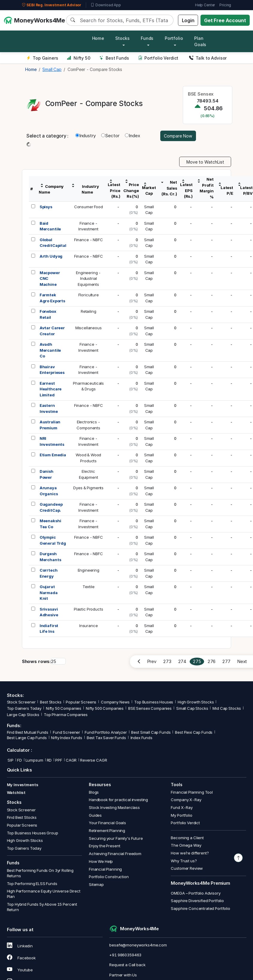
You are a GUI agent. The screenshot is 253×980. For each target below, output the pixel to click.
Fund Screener (66, 732)
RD (49, 760)
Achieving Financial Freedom (115, 854)
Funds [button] (147, 38)
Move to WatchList (205, 162)
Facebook (21, 958)
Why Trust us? (184, 861)
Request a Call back (127, 965)
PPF (59, 760)
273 (167, 661)
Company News (115, 702)
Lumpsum (34, 760)
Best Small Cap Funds (151, 732)
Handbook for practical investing (118, 800)
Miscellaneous (89, 328)
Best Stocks (51, 702)
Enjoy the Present (104, 846)
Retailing (89, 311)
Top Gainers (42, 58)
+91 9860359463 (125, 955)
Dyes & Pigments (88, 488)
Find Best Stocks (22, 817)
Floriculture (89, 295)
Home (98, 38)
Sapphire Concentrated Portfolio (200, 908)
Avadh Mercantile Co (50, 350)
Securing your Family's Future (116, 838)
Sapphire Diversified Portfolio (197, 901)
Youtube (20, 970)
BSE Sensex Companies (150, 708)
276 (212, 661)
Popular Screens (81, 702)
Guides (95, 815)
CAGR (71, 760)
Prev (152, 661)
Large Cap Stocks (23, 715)
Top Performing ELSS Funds (32, 884)
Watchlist (16, 792)
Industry (86, 136)
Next (242, 661)
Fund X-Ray (182, 807)
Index (132, 136)
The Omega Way (186, 845)
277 (226, 661)
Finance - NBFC (89, 240)
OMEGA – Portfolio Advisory (196, 893)
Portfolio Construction (109, 877)
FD (20, 760)
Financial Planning (105, 869)
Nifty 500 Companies (105, 708)
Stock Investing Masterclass (114, 807)
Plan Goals (200, 41)
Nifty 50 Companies (64, 708)
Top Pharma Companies (66, 715)
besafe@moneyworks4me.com (138, 945)
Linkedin (20, 946)
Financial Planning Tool (192, 792)
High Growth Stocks (196, 702)
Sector (110, 136)
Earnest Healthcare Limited (51, 389)
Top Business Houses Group (33, 833)
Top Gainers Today (24, 708)
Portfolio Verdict (158, 58)
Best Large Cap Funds (27, 738)
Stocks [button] (122, 38)
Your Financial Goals (107, 823)
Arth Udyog (51, 256)
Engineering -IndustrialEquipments (88, 278)
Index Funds (142, 738)
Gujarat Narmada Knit (49, 592)
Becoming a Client (187, 838)
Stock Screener (21, 702)
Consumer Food (89, 207)
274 (182, 661)
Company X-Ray (186, 800)
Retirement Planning (107, 830)
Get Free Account (225, 20)
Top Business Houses (154, 702)
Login (188, 20)
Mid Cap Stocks (227, 708)
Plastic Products (89, 609)
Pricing (225, 5)
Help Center (205, 5)
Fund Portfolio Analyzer (106, 732)
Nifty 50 (78, 58)
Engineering (89, 570)
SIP (10, 760)
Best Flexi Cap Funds (194, 732)
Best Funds (114, 58)
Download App (106, 5)
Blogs (94, 792)
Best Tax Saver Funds (106, 738)
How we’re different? (190, 853)
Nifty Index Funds (66, 738)
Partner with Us (123, 975)
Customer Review (187, 868)
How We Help (101, 861)
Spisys (46, 207)
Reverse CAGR (93, 760)
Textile (89, 587)
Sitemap (96, 884)
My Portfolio (181, 815)
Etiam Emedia (53, 455)
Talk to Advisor (208, 58)
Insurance (89, 626)
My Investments (23, 785)
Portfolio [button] (174, 38)
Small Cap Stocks (192, 708)
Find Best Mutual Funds (28, 732)
